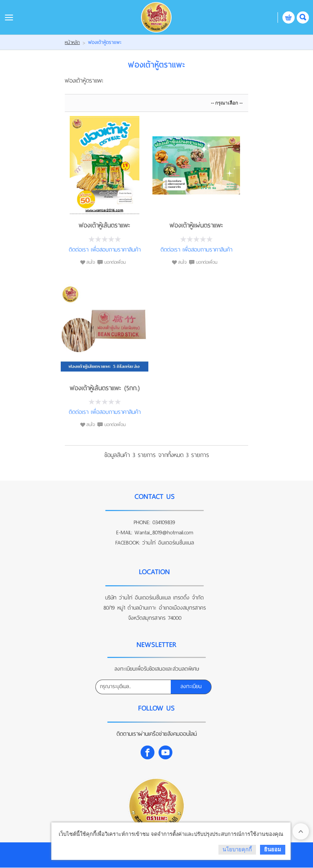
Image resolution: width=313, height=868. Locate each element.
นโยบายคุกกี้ (237, 849)
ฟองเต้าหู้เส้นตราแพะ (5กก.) (105, 388)
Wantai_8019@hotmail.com (164, 532)
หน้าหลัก (72, 42)
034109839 (164, 522)
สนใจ (91, 262)
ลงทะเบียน (191, 686)
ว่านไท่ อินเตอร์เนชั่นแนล (168, 543)
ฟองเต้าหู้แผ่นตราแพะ (196, 225)
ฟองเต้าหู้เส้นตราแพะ (105, 225)
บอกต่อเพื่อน (115, 262)
